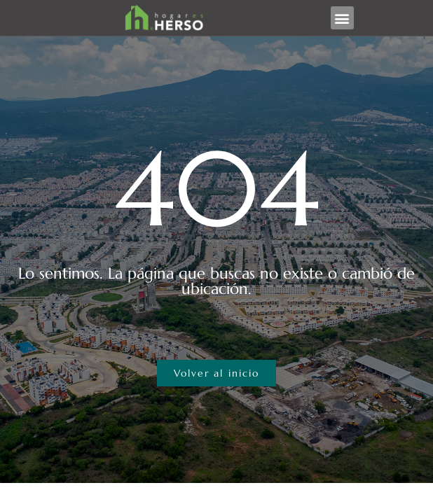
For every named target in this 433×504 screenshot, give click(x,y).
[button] (342, 18)
